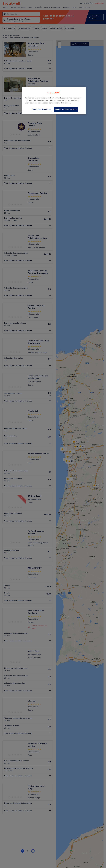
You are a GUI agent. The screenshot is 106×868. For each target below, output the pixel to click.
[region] (54, 101)
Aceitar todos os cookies (66, 109)
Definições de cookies (41, 109)
